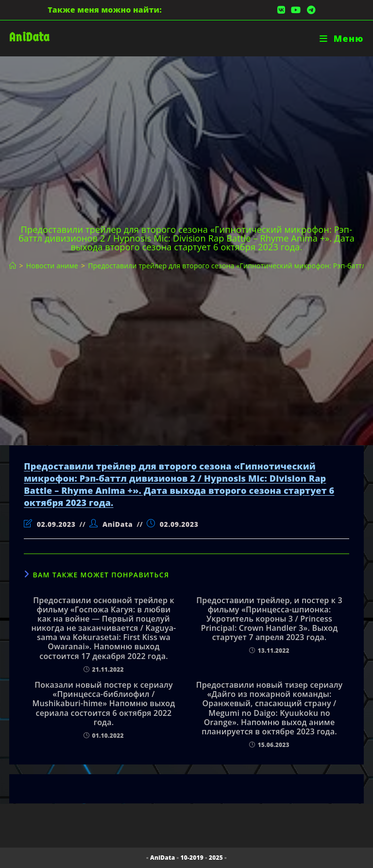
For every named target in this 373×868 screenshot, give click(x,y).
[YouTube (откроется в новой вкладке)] (296, 10)
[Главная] (13, 266)
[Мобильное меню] (342, 38)
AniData (29, 37)
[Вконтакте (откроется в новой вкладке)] (281, 10)
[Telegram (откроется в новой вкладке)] (310, 10)
